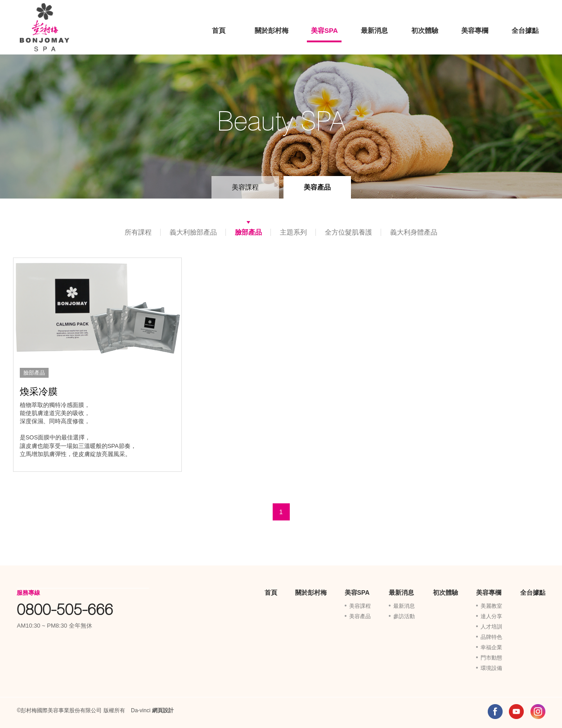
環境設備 (491, 668)
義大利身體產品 (414, 232)
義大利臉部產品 (193, 232)
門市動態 (491, 658)
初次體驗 (425, 30)
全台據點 (525, 30)
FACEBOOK (495, 712)
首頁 (219, 30)
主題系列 (293, 232)
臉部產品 (248, 232)
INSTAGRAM (538, 712)
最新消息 (374, 30)
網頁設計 (163, 710)
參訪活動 (404, 616)
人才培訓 (491, 627)
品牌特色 (491, 637)
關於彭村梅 (272, 30)
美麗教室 (491, 606)
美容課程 (245, 187)
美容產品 (317, 187)
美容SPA (324, 30)
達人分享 (491, 616)
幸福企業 (491, 647)
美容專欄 (475, 30)
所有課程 (138, 232)
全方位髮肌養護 (348, 232)
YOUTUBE (516, 712)
